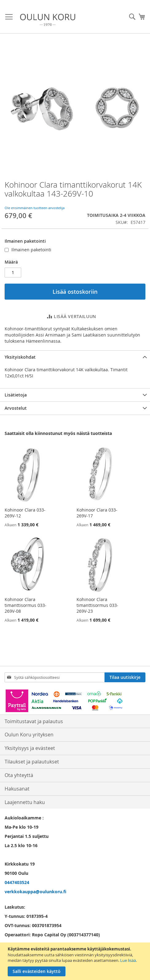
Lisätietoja (16, 395)
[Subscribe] (125, 677)
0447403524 (17, 882)
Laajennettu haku (25, 802)
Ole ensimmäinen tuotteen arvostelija (35, 208)
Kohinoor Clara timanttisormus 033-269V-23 (97, 605)
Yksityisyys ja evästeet (30, 748)
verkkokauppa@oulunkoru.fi (36, 892)
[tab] (75, 357)
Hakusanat (17, 789)
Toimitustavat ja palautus (34, 721)
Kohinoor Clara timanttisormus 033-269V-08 (26, 605)
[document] (76, 961)
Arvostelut (16, 408)
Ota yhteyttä (19, 775)
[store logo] (48, 20)
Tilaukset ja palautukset (32, 762)
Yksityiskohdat (20, 357)
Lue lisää (128, 960)
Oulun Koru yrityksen (29, 735)
